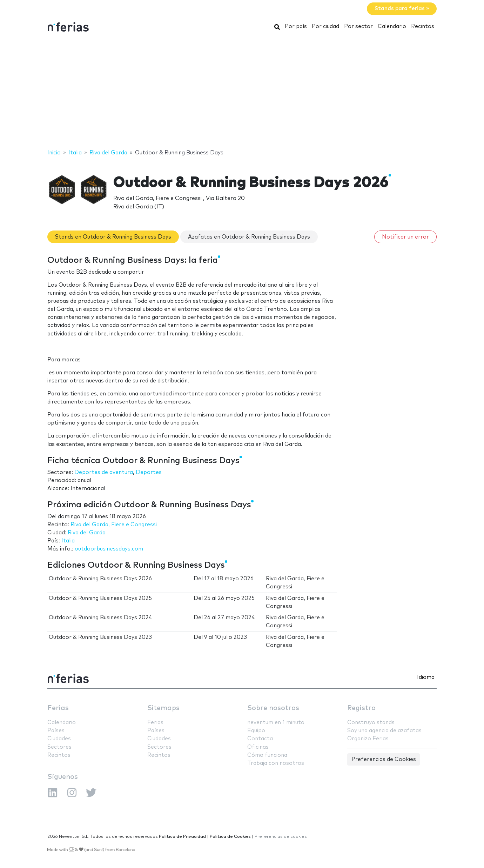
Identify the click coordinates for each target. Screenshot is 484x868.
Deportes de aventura (104, 472)
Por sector (358, 26)
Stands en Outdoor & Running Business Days (113, 237)
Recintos (423, 26)
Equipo (256, 731)
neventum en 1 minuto (276, 723)
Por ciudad (325, 26)
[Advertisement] (242, 92)
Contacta (260, 739)
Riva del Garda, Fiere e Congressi (114, 525)
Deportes (149, 472)
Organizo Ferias (368, 739)
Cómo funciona (267, 755)
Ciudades (59, 739)
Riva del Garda (87, 533)
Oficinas (258, 747)
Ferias (58, 708)
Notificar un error (405, 237)
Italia (68, 541)
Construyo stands (371, 723)
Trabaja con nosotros (276, 763)
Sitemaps (163, 708)
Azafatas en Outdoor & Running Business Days (249, 237)
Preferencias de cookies (281, 837)
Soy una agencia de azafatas (384, 731)
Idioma (426, 677)
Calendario (392, 26)
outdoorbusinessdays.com (109, 549)
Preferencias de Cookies (384, 759)
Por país (296, 26)
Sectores (59, 747)
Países (56, 731)
